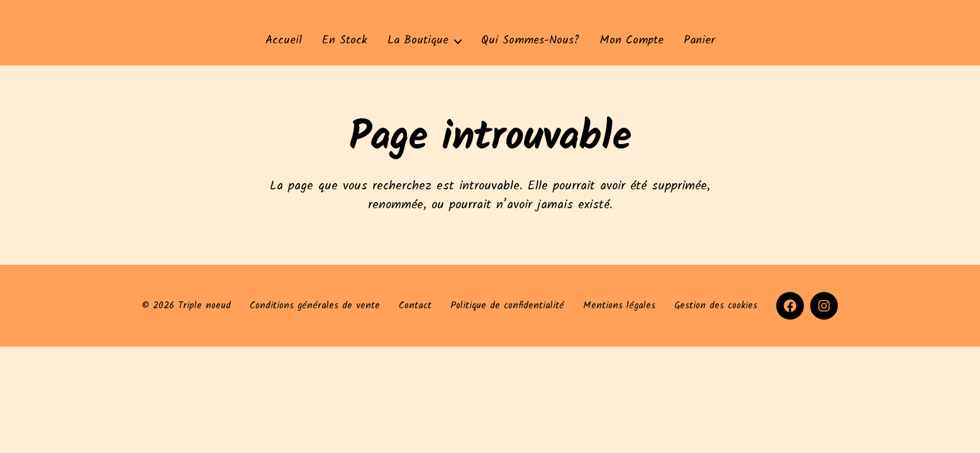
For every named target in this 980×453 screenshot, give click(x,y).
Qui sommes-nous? (530, 41)
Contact (415, 306)
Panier (699, 41)
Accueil (284, 41)
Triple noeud (204, 306)
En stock (345, 41)
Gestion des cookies (716, 306)
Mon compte (632, 41)
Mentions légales (619, 306)
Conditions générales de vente (315, 306)
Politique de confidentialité (507, 306)
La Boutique (418, 41)
